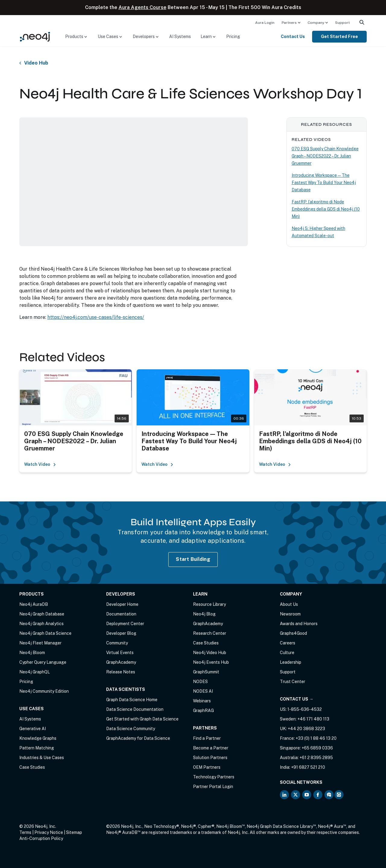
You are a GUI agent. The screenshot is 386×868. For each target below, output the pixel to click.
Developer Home (122, 604)
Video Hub (36, 63)
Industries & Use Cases (42, 758)
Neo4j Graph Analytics (41, 624)
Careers (288, 643)
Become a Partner (211, 748)
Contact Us (293, 37)
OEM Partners (207, 767)
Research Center (210, 633)
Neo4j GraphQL (35, 672)
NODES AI (203, 691)
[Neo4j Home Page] (35, 36)
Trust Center (293, 682)
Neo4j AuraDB (34, 604)
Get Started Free (339, 37)
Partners (289, 23)
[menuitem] (265, 22)
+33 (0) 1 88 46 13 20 (316, 738)
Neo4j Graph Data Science (45, 633)
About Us (289, 604)
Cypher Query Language (43, 662)
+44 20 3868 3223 (306, 729)
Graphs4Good (293, 633)
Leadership (291, 662)
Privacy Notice (49, 832)
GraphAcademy (121, 662)
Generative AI (33, 729)
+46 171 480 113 (313, 719)
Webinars (202, 701)
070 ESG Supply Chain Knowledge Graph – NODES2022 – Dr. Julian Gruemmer (325, 156)
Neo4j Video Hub (210, 653)
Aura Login (265, 23)
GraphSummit (206, 672)
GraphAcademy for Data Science (138, 738)
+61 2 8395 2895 (316, 758)
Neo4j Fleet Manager (40, 643)
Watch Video (40, 464)
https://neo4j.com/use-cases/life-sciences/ (96, 317)
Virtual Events (120, 653)
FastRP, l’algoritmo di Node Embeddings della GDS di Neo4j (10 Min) (326, 209)
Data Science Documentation (135, 709)
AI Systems (180, 37)
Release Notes (121, 672)
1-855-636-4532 (305, 709)
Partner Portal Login (213, 787)
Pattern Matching (37, 748)
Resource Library (209, 604)
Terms (25, 832)
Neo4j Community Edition (44, 691)
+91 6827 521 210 (308, 767)
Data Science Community (131, 729)
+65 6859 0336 (317, 748)
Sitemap (74, 832)
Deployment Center (125, 624)
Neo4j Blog (204, 614)
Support (342, 23)
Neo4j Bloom (32, 653)
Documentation (121, 614)
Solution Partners (210, 758)
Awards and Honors (299, 624)
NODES (200, 682)
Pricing (233, 37)
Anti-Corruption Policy (41, 838)
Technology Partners (214, 777)
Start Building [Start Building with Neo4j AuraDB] (193, 559)
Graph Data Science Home (132, 700)
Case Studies (32, 767)
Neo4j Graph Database (42, 614)
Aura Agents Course (142, 7)
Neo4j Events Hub (211, 662)
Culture (287, 653)
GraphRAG (203, 711)
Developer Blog (121, 633)
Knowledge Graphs (38, 738)
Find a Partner (207, 738)
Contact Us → (297, 699)
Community (117, 643)
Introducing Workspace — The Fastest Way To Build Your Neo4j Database (324, 183)
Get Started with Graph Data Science (142, 719)
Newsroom (290, 614)
